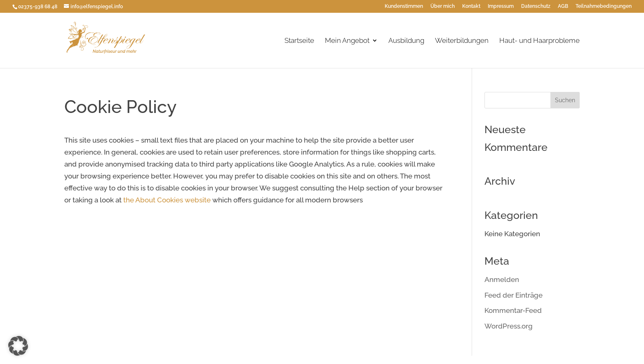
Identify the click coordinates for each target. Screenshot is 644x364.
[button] (18, 346)
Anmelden (502, 279)
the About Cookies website (167, 200)
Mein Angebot (347, 41)
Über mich (443, 6)
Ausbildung (406, 41)
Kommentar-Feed (513, 310)
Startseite (299, 41)
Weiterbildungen (462, 41)
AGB (563, 6)
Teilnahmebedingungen (604, 6)
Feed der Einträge (514, 295)
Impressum (501, 6)
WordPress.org (509, 326)
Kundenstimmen (404, 6)
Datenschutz (536, 6)
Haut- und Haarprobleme (539, 41)
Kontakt (471, 6)
